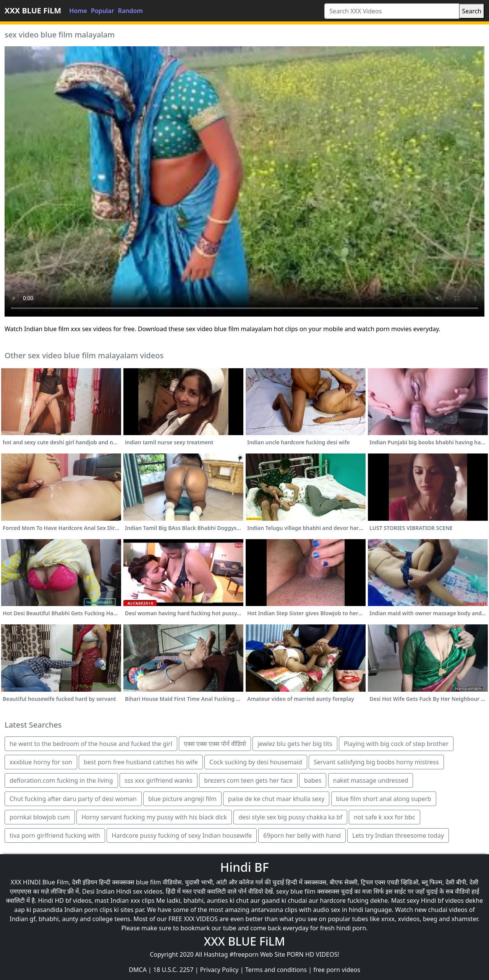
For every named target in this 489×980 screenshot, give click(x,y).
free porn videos (337, 970)
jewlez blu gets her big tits (295, 744)
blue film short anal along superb (384, 799)
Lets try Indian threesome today (398, 835)
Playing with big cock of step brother (396, 744)
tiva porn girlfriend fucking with (55, 835)
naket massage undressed (371, 780)
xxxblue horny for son (41, 762)
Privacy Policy (219, 970)
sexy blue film (296, 891)
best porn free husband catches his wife (141, 762)
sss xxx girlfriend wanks (159, 780)
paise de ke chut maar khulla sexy (276, 799)
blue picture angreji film (182, 799)
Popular (103, 11)
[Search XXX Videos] (392, 11)
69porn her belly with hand (302, 835)
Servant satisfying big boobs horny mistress (376, 762)
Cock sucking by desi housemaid (256, 762)
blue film (149, 882)
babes (313, 780)
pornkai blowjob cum (40, 817)
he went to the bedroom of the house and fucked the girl (91, 744)
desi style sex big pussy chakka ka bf (290, 817)
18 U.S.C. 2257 (173, 970)
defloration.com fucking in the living (61, 780)
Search (472, 11)
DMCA (138, 970)
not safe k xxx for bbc (384, 817)
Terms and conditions (276, 970)
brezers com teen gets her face (248, 780)
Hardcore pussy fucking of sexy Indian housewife (182, 835)
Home (78, 11)
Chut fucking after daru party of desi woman (73, 799)
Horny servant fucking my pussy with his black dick (154, 817)
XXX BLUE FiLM (33, 11)
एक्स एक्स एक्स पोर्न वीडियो (215, 744)
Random (130, 11)
